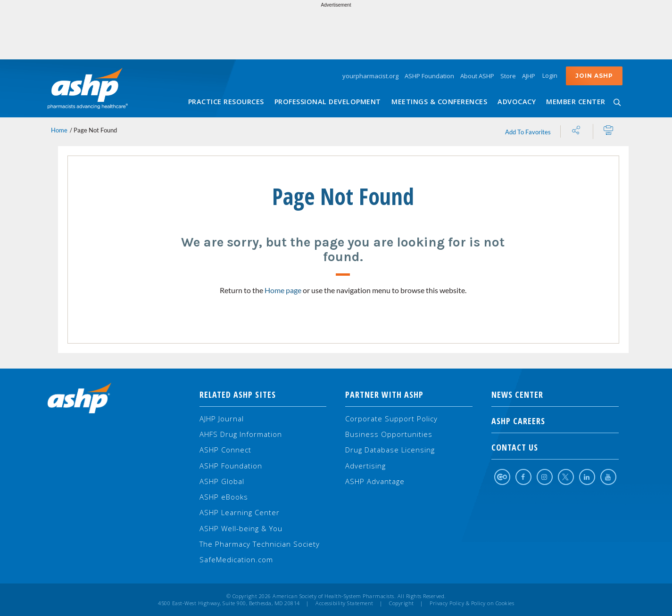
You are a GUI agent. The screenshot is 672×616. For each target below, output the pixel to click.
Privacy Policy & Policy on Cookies (472, 603)
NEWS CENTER (555, 394)
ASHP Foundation (429, 76)
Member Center (576, 102)
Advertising (365, 466)
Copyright (402, 603)
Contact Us (555, 447)
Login (550, 75)
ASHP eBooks (224, 497)
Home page (283, 290)
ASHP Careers (555, 421)
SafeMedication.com (236, 559)
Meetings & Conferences (439, 102)
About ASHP (477, 76)
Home (59, 130)
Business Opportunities (389, 434)
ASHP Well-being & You (241, 528)
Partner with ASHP (384, 394)
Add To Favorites (528, 132)
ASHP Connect (225, 450)
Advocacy (517, 102)
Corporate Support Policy (391, 419)
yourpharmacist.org (370, 76)
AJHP (529, 76)
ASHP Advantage (375, 481)
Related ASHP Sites (238, 394)
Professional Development (328, 102)
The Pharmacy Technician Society (260, 544)
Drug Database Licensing (390, 450)
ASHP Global (222, 481)
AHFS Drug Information (241, 434)
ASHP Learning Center (240, 512)
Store (508, 76)
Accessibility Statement (344, 603)
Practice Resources (226, 102)
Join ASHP (594, 76)
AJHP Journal (222, 419)
